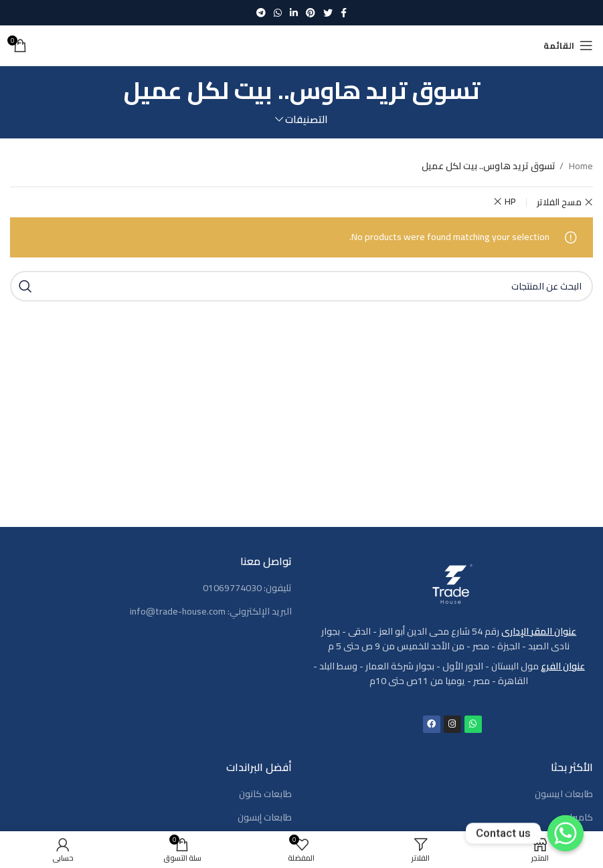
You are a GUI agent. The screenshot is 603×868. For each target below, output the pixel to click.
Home (580, 166)
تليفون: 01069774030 (247, 588)
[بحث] (301, 286)
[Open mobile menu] (568, 45)
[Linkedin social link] (294, 13)
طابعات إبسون (265, 818)
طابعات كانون (265, 794)
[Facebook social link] (344, 13)
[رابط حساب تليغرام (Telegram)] (261, 13)
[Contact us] (566, 833)
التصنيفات (307, 119)
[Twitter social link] (328, 13)
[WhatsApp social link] (278, 13)
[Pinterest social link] (311, 13)
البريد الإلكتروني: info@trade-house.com (211, 612)
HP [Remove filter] (510, 202)
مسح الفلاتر (559, 202)
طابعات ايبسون (564, 794)
